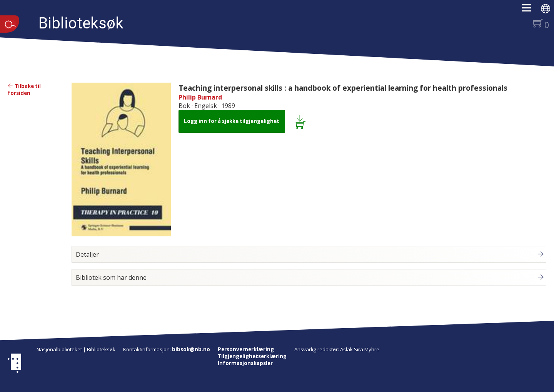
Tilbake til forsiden (24, 90)
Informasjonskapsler (245, 363)
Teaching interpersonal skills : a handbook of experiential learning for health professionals (343, 88)
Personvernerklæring (246, 349)
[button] (530, 10)
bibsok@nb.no (191, 349)
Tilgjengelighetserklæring (252, 356)
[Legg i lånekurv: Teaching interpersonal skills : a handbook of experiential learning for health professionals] (302, 121)
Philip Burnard (200, 97)
